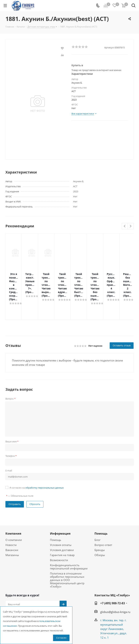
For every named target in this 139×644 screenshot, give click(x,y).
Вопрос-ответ (103, 523)
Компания (13, 512)
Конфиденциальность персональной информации (69, 545)
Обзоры (100, 533)
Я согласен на (37, 466)
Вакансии (12, 528)
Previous (125, 226)
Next (131, 226)
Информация (60, 512)
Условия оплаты (61, 523)
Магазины (12, 533)
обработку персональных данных (45, 466)
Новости (11, 523)
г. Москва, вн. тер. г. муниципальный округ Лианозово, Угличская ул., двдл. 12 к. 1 (114, 607)
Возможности (59, 538)
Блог (97, 518)
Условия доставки (62, 528)
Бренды (100, 528)
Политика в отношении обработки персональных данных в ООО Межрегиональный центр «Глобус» (67, 558)
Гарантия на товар (62, 533)
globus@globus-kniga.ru (115, 590)
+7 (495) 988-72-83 (113, 582)
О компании (14, 518)
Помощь (56, 518)
